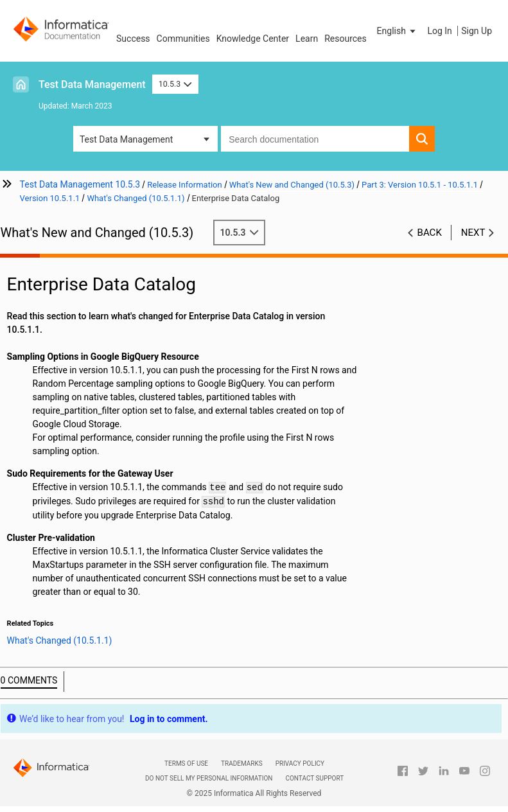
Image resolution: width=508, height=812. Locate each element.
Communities (183, 39)
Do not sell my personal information (209, 778)
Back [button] (430, 233)
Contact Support (314, 778)
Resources (346, 39)
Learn (307, 39)
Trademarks (242, 763)
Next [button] (473, 233)
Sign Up (477, 31)
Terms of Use (186, 763)
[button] (398, 31)
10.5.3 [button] (175, 84)
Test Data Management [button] (126, 139)
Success (133, 39)
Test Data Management (92, 84)
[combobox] (315, 139)
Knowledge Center (253, 39)
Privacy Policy (300, 763)
